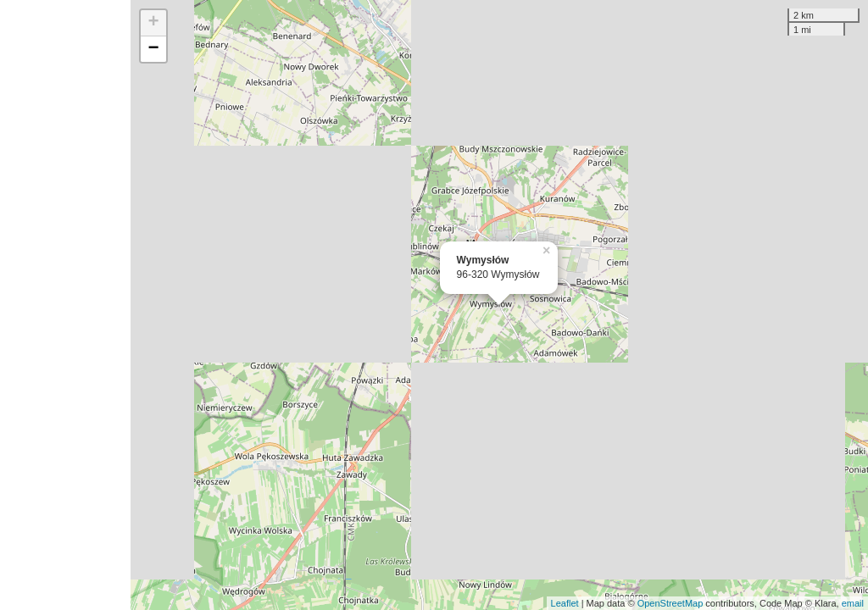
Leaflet (565, 603)
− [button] (154, 49)
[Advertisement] (65, 305)
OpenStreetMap (670, 603)
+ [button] (154, 23)
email (853, 603)
